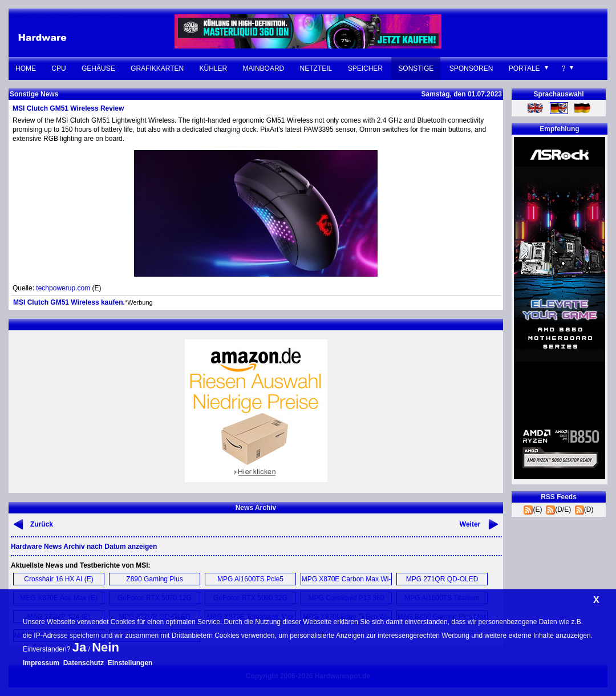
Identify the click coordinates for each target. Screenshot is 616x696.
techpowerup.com (63, 288)
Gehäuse (98, 68)
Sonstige (416, 68)
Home (26, 68)
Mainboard (264, 68)
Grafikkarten (157, 68)
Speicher (365, 68)
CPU (58, 68)
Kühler (214, 68)
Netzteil (316, 68)
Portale (524, 68)
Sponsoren (471, 68)
